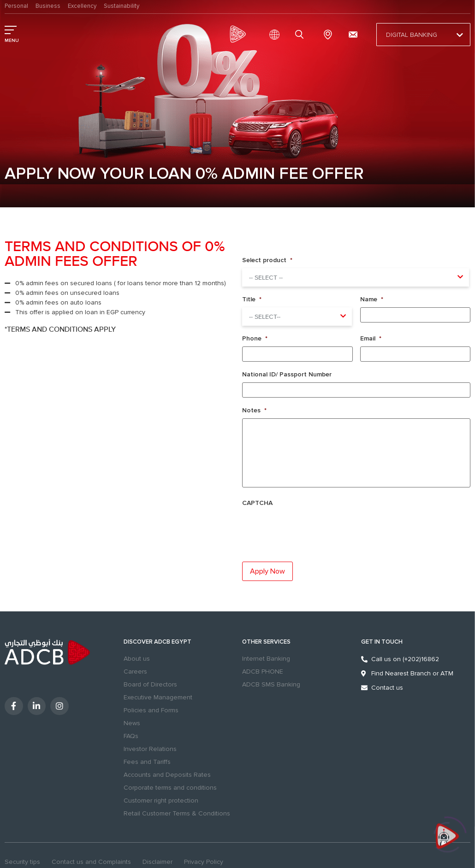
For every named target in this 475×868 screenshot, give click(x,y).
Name (372, 299)
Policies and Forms (151, 710)
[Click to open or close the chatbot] (447, 840)
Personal (16, 6)
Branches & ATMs (328, 35)
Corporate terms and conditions (170, 788)
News (132, 723)
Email (371, 338)
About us (137, 659)
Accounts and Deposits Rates (167, 775)
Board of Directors (150, 684)
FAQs (131, 736)
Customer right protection (161, 801)
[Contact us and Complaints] (353, 35)
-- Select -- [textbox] (266, 278)
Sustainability (122, 6)
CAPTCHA (257, 503)
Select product (267, 260)
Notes (254, 410)
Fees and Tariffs (147, 762)
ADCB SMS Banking (271, 684)
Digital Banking (423, 35)
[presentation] (304, 527)
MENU (12, 41)
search (301, 35)
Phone (255, 338)
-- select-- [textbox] (265, 317)
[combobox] (356, 277)
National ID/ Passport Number (287, 374)
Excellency (82, 6)
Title (252, 299)
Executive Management (158, 697)
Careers (135, 672)
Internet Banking (266, 659)
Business (48, 6)
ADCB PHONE (263, 672)
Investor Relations (150, 749)
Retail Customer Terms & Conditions (177, 813)
